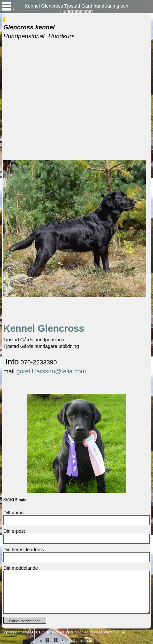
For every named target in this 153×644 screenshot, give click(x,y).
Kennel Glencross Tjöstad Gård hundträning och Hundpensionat (76, 8)
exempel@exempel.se (108, 632)
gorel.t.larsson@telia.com (51, 371)
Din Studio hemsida (76, 640)
